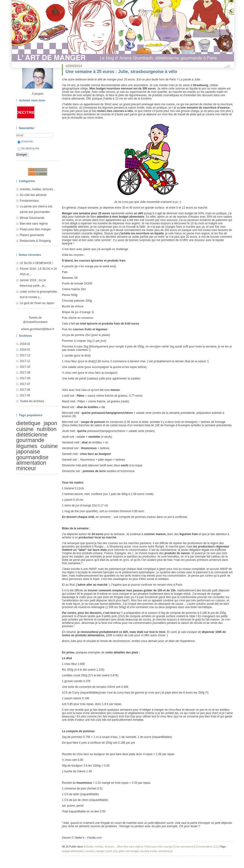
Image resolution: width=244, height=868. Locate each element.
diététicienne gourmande (32, 437)
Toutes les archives (32, 401)
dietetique (28, 423)
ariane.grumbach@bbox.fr (38, 329)
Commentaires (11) (207, 847)
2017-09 (25, 373)
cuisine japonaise (37, 449)
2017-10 (25, 367)
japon (50, 423)
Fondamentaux (29, 201)
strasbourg (165, 851)
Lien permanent (184, 847)
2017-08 (25, 378)
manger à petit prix (106, 851)
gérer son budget (129, 851)
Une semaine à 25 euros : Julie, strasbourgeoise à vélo (121, 72)
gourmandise (32, 457)
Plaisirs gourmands (32, 235)
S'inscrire (25, 142)
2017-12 (25, 355)
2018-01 (25, 350)
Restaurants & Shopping (35, 241)
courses (90, 851)
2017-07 (25, 384)
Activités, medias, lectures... (38, 189)
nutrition (47, 429)
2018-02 (25, 344)
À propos (38, 94)
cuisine (25, 429)
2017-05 (25, 395)
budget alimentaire (73, 851)
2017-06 (25, 390)
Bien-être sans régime (34, 224)
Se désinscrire (28, 148)
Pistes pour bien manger (35, 229)
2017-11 (25, 361)
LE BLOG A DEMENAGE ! (36, 263)
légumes (27, 446)
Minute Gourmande (32, 218)
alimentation (31, 463)
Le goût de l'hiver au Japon (37, 303)
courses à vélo (149, 851)
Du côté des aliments (33, 195)
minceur (26, 468)
